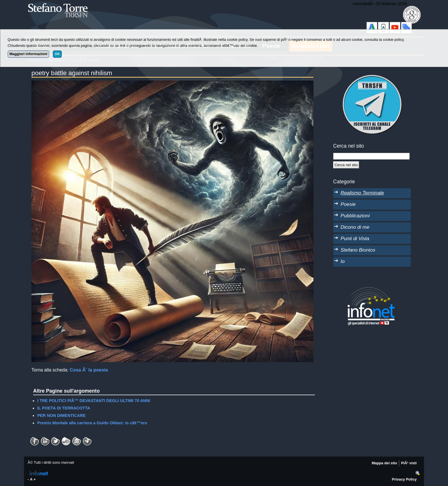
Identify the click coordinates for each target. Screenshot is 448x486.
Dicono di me (355, 227)
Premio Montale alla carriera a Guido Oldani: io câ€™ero (92, 423)
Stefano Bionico (358, 250)
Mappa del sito (384, 463)
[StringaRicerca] (371, 156)
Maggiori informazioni (28, 54)
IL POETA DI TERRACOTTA (64, 408)
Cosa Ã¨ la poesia (89, 370)
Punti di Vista (355, 238)
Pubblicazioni (355, 216)
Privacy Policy (404, 479)
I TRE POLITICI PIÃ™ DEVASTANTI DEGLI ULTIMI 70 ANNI (94, 401)
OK (57, 54)
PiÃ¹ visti (409, 463)
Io (343, 261)
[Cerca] (346, 165)
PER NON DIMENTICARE (61, 415)
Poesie (348, 204)
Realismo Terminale (362, 193)
